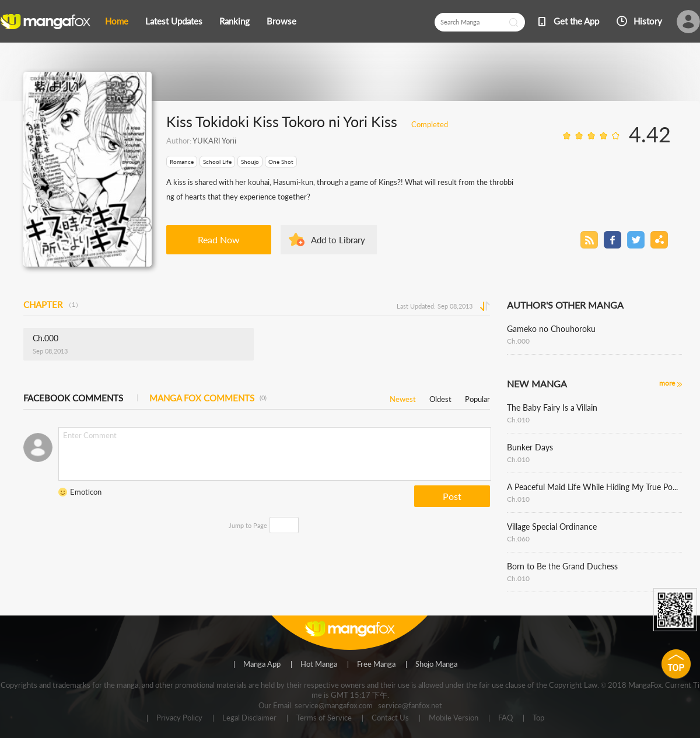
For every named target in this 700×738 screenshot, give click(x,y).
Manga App (262, 664)
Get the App (576, 21)
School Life (217, 162)
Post (452, 496)
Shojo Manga (436, 664)
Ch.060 (518, 539)
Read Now (219, 239)
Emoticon (86, 492)
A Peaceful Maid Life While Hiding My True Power (594, 487)
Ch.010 (518, 420)
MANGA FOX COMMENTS (208, 398)
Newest (403, 397)
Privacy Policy (179, 718)
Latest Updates (174, 21)
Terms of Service (324, 718)
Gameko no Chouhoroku (551, 329)
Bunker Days (530, 447)
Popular (477, 397)
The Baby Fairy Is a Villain (552, 408)
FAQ (505, 718)
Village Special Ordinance (552, 527)
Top (538, 718)
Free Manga (376, 664)
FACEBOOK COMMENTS (73, 398)
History (648, 21)
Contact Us (390, 718)
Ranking (235, 21)
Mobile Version (454, 718)
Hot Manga (319, 664)
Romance (182, 162)
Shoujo (250, 162)
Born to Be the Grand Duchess (562, 566)
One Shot (281, 162)
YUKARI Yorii (214, 141)
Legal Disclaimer (249, 718)
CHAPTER (52, 305)
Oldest (440, 397)
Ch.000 (518, 341)
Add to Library (338, 240)
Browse (281, 21)
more (667, 383)
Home (117, 21)
